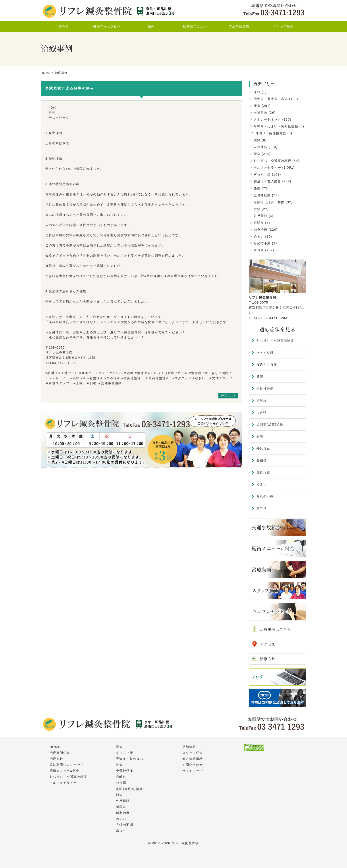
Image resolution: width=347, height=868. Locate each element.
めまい (259, 236)
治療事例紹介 (60, 753)
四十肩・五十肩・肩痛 (271, 99)
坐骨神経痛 (262, 195)
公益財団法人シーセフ (67, 765)
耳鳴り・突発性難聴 (271, 133)
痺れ (257, 92)
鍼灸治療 (260, 230)
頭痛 (257, 154)
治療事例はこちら (276, 629)
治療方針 (268, 659)
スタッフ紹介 (193, 753)
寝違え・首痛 (267, 365)
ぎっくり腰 (262, 174)
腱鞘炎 (259, 223)
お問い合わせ (193, 765)
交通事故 (260, 113)
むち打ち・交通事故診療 (272, 161)
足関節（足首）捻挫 (269, 202)
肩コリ (259, 250)
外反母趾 (260, 216)
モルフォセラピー (267, 168)
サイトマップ (193, 771)
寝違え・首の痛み (267, 181)
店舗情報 (189, 747)
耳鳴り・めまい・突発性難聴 (276, 126)
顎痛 (257, 140)
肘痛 (257, 209)
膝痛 (257, 188)
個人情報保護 (193, 759)
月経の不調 (262, 243)
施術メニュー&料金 (65, 771)
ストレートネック (267, 119)
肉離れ (262, 400)
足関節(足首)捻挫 (270, 424)
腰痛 (257, 106)
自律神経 (260, 147)
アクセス (268, 644)
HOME (46, 73)
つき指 (262, 412)
